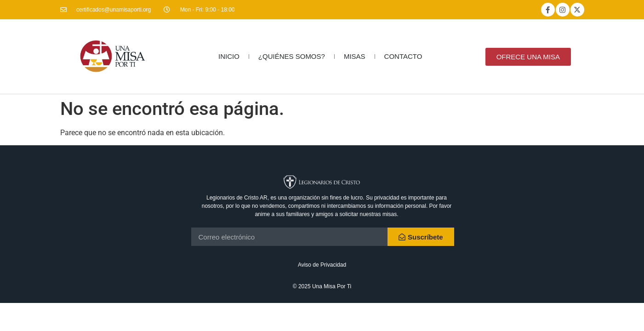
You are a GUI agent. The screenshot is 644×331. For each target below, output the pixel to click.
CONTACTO (403, 56)
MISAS (355, 56)
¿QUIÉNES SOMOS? (292, 56)
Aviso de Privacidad (322, 265)
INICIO (229, 56)
